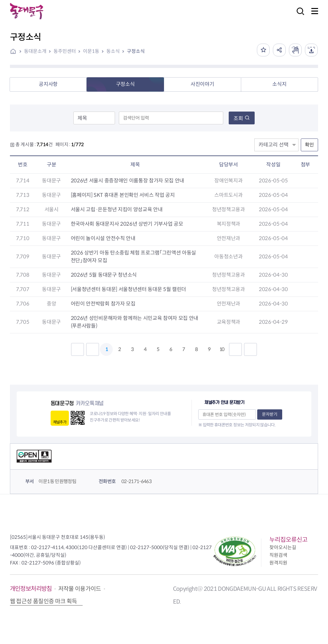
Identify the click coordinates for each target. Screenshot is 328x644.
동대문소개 (35, 51)
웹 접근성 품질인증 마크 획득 (44, 601)
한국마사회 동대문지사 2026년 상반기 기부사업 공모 (127, 224)
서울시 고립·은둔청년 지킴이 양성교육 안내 (117, 209)
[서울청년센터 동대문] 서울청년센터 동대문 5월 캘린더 (128, 289)
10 (222, 349)
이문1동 (91, 51)
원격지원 (278, 563)
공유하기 (279, 50)
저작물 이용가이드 (80, 589)
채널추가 (60, 422)
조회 (242, 118)
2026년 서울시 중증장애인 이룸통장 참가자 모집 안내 (127, 181)
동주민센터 (65, 51)
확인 (309, 145)
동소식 (113, 51)
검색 (299, 16)
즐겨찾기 (263, 50)
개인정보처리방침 (31, 589)
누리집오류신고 (288, 540)
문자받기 (270, 414)
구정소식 (136, 51)
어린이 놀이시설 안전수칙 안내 (103, 238)
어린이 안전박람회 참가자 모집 (103, 304)
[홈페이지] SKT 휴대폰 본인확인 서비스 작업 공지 (123, 195)
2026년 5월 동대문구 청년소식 (104, 275)
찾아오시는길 (283, 547)
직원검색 (278, 555)
